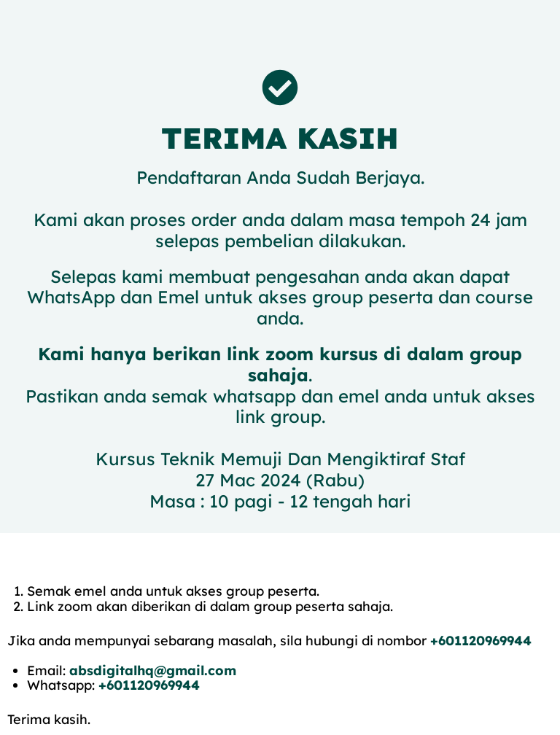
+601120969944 (481, 641)
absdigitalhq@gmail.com (153, 670)
